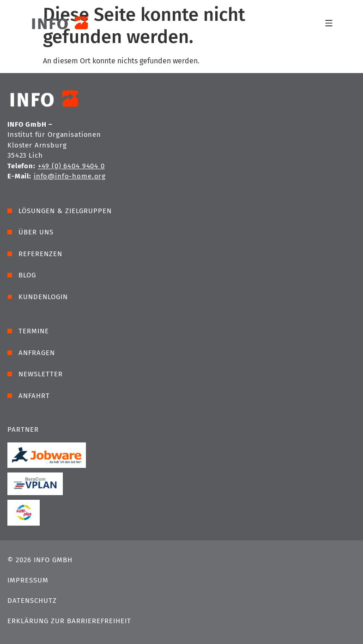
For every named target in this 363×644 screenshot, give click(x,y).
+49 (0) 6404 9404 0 (71, 166)
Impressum (28, 580)
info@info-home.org (70, 176)
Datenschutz (32, 601)
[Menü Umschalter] (329, 23)
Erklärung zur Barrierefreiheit (69, 621)
